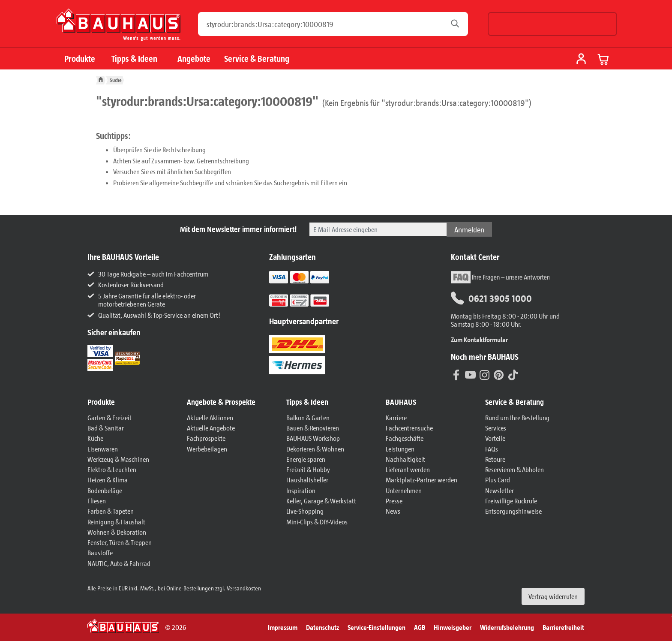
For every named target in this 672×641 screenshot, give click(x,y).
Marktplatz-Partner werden (421, 480)
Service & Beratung (257, 59)
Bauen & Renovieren (313, 428)
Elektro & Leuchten (112, 469)
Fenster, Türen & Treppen (120, 542)
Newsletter (499, 490)
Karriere (396, 417)
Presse (394, 501)
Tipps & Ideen (134, 59)
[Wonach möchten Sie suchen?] (325, 24)
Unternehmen (404, 490)
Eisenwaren (103, 449)
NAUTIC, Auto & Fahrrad (119, 563)
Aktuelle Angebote (211, 428)
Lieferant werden (408, 469)
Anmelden (469, 229)
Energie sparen (306, 459)
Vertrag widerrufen (553, 596)
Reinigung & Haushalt (116, 522)
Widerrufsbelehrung (507, 627)
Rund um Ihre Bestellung (517, 417)
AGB (420, 627)
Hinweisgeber (453, 627)
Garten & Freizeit (109, 417)
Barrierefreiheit (563, 627)
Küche (95, 438)
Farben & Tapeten (111, 511)
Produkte (80, 59)
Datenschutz (322, 627)
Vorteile (495, 438)
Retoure (495, 459)
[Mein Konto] (581, 60)
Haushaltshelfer (307, 480)
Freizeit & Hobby (308, 469)
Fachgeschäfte (405, 438)
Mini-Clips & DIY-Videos (317, 522)
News (393, 511)
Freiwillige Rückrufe (511, 501)
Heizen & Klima (108, 480)
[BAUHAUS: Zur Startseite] (118, 28)
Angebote (194, 59)
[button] (133, 402)
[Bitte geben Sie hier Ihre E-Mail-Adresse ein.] (378, 229)
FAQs (492, 449)
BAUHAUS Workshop (313, 438)
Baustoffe (100, 552)
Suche (116, 80)
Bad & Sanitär (106, 428)
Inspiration (301, 490)
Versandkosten (244, 588)
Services (496, 428)
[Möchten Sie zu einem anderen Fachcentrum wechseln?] (552, 24)
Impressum (283, 627)
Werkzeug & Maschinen (118, 459)
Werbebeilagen (207, 449)
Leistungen (400, 449)
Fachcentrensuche (409, 428)
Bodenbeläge (105, 490)
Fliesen (97, 501)
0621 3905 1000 (491, 298)
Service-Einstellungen (376, 627)
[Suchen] (457, 24)
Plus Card (498, 480)
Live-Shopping (305, 511)
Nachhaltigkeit (405, 459)
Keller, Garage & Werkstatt (321, 501)
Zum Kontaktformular (479, 339)
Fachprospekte (206, 438)
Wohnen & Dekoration (117, 532)
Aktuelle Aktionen (210, 417)
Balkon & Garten (308, 417)
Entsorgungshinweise (513, 511)
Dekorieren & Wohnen (315, 449)
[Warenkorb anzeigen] (603, 59)
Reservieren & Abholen (514, 469)
